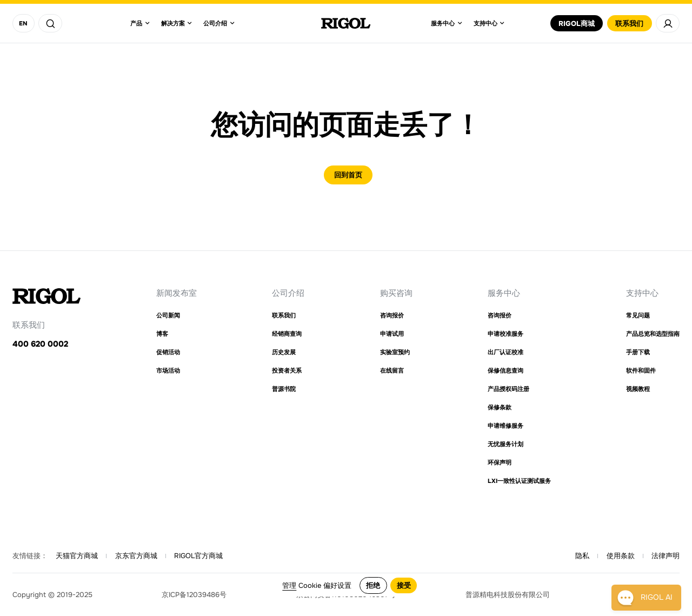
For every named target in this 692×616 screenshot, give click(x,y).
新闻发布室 (177, 293)
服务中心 (504, 293)
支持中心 (642, 293)
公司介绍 (288, 293)
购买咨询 (396, 293)
